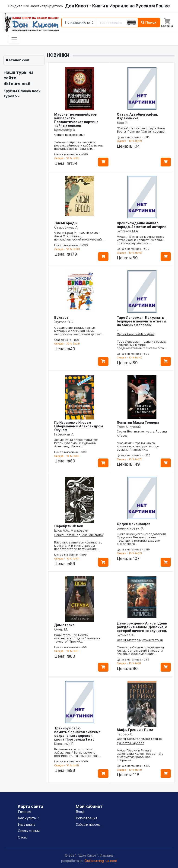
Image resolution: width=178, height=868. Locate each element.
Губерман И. (64, 434)
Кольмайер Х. (65, 130)
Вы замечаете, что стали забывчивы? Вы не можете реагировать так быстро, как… (78, 752)
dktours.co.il (17, 84)
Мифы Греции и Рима (135, 730)
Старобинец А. (66, 227)
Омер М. (61, 629)
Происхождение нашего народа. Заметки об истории (142, 225)
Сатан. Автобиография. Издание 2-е (137, 116)
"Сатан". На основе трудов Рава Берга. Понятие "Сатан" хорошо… (142, 130)
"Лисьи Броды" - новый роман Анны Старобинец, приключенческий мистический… (79, 236)
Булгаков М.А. (128, 231)
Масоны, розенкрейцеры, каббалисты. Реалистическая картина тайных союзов (76, 120)
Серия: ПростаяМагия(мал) (136, 334)
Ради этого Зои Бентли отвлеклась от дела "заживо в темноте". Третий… (77, 638)
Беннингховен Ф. (130, 528)
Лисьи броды (66, 223)
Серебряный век (69, 526)
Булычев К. (126, 635)
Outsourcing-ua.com (101, 861)
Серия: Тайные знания (70, 135)
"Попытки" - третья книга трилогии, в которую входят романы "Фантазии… (138, 446)
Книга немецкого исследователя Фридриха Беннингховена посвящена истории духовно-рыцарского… (142, 539)
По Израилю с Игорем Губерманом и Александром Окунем (79, 426)
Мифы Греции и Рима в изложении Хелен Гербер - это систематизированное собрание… (140, 755)
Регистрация (87, 818)
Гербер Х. (125, 734)
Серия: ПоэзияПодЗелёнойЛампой (79, 535)
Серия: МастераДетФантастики (140, 640)
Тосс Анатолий (129, 427)
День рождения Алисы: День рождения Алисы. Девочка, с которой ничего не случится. (142, 627)
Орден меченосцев (134, 524)
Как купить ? (28, 818)
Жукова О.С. (64, 322)
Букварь (61, 317)
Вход (80, 812)
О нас (22, 837)
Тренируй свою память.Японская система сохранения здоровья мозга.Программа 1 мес (77, 734)
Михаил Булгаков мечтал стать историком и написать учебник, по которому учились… (141, 240)
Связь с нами (29, 831)
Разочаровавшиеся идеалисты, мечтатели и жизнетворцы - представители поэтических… (78, 546)
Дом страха (64, 625)
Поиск (149, 22)
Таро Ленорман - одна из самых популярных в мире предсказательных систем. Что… (142, 345)
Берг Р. (123, 122)
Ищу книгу (27, 824)
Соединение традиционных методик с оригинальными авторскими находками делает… (79, 331)
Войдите (16, 6)
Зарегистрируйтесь (46, 6)
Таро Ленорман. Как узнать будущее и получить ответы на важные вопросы (141, 321)
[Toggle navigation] (14, 39)
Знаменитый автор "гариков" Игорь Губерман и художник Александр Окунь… (76, 443)
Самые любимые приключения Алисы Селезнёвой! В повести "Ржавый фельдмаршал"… (140, 650)
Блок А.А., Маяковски (71, 530)
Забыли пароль (88, 824)
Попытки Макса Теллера (138, 422)
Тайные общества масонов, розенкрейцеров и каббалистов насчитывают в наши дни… (79, 145)
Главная (24, 812)
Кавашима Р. (64, 744)
